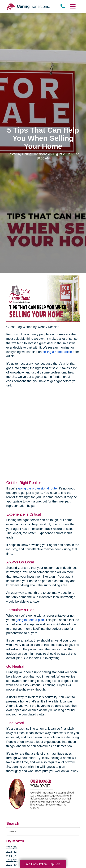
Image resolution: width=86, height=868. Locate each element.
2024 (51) (12, 856)
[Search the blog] (43, 831)
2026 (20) (12, 847)
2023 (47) (12, 860)
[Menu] (73, 6)
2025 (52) (12, 852)
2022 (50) (12, 865)
